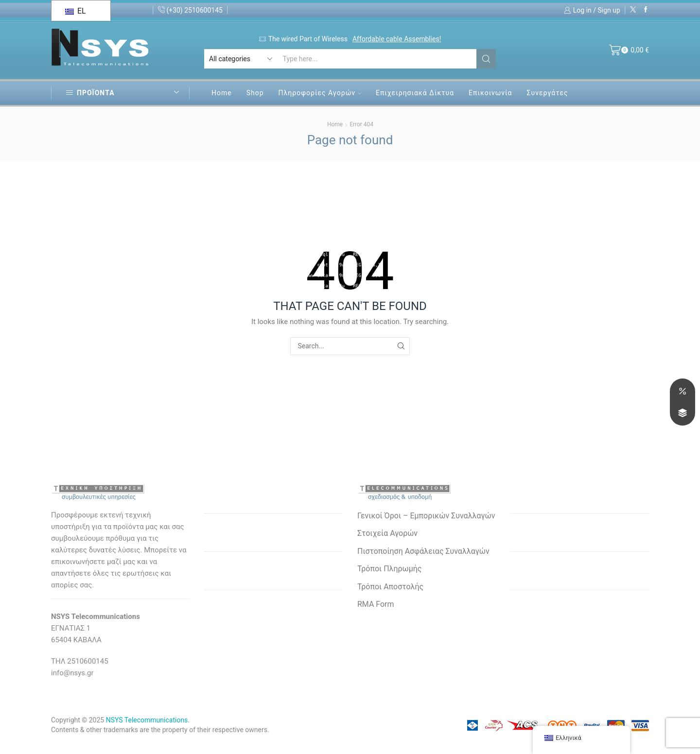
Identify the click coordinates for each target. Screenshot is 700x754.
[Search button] (486, 59)
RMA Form (376, 604)
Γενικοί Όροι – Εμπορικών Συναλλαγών (426, 516)
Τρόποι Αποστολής (390, 587)
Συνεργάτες (547, 93)
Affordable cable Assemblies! (397, 39)
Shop (255, 93)
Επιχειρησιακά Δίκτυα (415, 93)
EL (76, 11)
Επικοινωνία (490, 93)
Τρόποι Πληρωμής (389, 569)
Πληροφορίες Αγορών (320, 93)
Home (222, 93)
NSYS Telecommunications (147, 720)
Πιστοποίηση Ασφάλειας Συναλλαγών (423, 551)
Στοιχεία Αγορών (387, 533)
